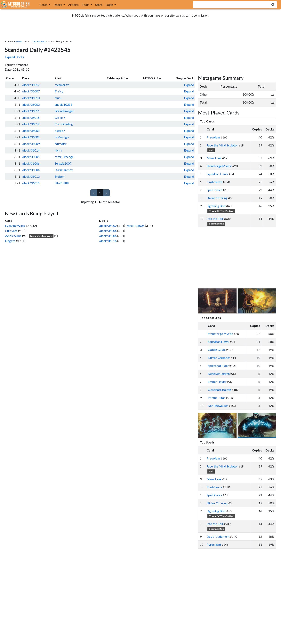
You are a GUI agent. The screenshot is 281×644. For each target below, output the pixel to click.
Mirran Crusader (219, 358)
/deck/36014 (31, 150)
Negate (10, 241)
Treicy (59, 91)
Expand (189, 85)
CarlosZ (60, 118)
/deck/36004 (31, 170)
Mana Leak (214, 158)
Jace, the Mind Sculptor (222, 145)
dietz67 (60, 131)
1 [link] (100, 193)
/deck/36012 (31, 124)
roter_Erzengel (64, 157)
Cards (44, 5)
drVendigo (62, 137)
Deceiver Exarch (219, 374)
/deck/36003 (31, 104)
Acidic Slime (13, 236)
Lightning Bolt (216, 206)
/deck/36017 (31, 85)
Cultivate (11, 231)
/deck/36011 (31, 111)
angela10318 (63, 104)
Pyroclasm (214, 544)
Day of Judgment (218, 536)
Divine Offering (217, 198)
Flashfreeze (214, 182)
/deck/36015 (31, 183)
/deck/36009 (31, 144)
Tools (86, 5)
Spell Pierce (214, 190)
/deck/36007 (31, 91)
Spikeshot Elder (218, 366)
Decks (58, 5)
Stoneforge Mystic (219, 166)
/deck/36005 (31, 157)
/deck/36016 (31, 118)
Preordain (213, 137)
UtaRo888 (62, 183)
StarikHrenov (64, 170)
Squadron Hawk (217, 174)
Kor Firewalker (218, 406)
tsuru (58, 98)
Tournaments (39, 41)
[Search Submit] (273, 5)
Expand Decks (14, 57)
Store (99, 5)
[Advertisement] (241, 258)
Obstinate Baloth (219, 390)
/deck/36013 (31, 176)
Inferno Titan (217, 398)
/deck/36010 (31, 98)
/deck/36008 (31, 131)
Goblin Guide (217, 350)
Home (19, 41)
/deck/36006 (31, 163)
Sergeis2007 (63, 163)
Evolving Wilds (15, 226)
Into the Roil (215, 219)
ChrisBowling (64, 124)
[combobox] (229, 5)
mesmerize (62, 85)
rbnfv (58, 150)
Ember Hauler (217, 382)
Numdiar (61, 144)
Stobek (60, 176)
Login (110, 5)
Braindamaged (64, 111)
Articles (73, 5)
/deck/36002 (31, 137)
